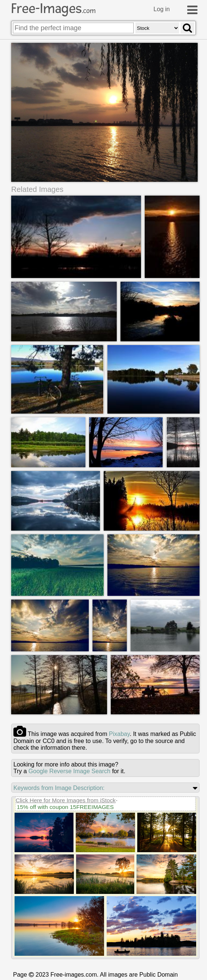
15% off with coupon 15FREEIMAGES (65, 807)
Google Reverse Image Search (69, 771)
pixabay (119, 734)
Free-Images (53, 9)
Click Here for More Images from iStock (66, 800)
